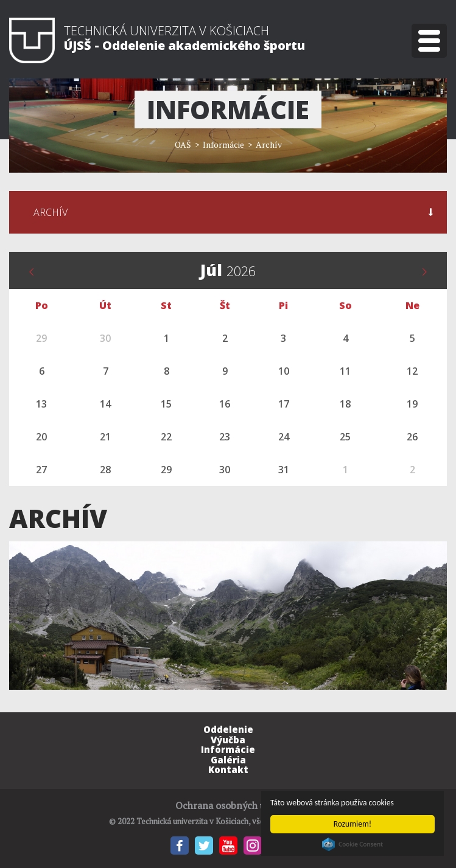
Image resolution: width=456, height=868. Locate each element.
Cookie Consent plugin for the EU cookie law (353, 844)
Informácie (228, 749)
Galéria (228, 760)
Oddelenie (228, 729)
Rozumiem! (353, 824)
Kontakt (228, 769)
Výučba (228, 740)
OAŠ (183, 144)
